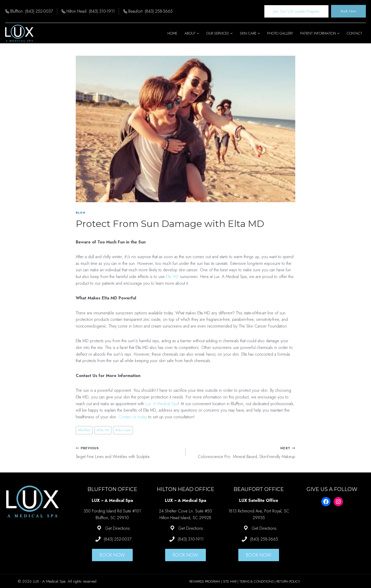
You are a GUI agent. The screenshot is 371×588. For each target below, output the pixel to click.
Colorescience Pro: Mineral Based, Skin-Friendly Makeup (242, 452)
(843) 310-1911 (191, 539)
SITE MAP (230, 581)
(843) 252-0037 (118, 539)
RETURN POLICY (288, 581)
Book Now (348, 11)
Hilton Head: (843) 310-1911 (91, 11)
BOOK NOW (112, 555)
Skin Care (123, 430)
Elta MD (172, 277)
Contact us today (133, 417)
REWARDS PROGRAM (205, 581)
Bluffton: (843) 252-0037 (32, 11)
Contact (355, 33)
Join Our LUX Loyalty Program (296, 11)
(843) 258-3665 (264, 539)
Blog (81, 213)
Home (172, 33)
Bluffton (84, 430)
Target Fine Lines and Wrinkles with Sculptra (129, 452)
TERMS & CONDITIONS (256, 581)
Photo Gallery (280, 33)
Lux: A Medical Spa (162, 404)
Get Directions (117, 528)
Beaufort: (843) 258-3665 (150, 11)
